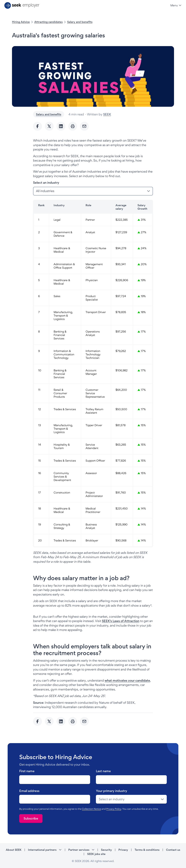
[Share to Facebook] (38, 126)
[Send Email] (84, 126)
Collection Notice (91, 809)
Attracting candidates (48, 22)
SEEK (107, 114)
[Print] (73, 126)
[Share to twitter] (49, 126)
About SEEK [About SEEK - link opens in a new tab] (14, 850)
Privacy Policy (114, 809)
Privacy (123, 850)
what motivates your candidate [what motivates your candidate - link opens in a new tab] (127, 680)
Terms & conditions (147, 850)
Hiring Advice (21, 22)
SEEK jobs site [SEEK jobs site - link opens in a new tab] (96, 854)
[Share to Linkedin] (61, 126)
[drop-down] (131, 799)
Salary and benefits (80, 22)
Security (106, 850)
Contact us (173, 850)
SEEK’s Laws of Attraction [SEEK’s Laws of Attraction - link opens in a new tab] (121, 621)
